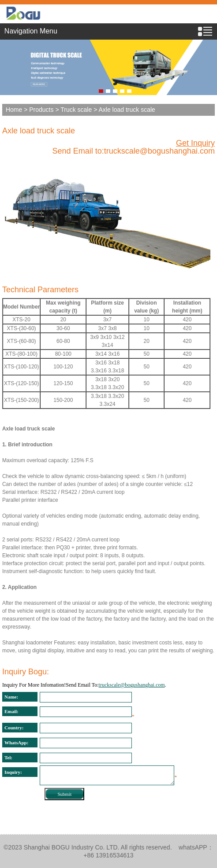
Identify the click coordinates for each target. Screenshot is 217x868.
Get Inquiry (195, 143)
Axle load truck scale (39, 131)
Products (41, 110)
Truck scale (76, 110)
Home (14, 110)
